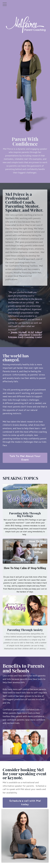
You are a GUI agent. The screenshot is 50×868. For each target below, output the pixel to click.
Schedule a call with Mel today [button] (25, 802)
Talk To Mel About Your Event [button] (25, 458)
